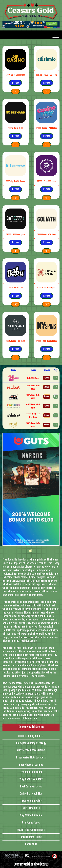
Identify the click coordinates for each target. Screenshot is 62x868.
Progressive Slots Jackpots (31, 757)
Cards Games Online (31, 837)
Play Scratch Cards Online (31, 750)
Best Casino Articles (31, 786)
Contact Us (31, 844)
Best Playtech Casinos (31, 765)
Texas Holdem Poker (31, 801)
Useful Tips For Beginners (31, 830)
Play (15, 91)
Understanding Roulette (31, 736)
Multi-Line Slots (31, 808)
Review (15, 83)
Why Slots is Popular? (31, 779)
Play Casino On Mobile (31, 815)
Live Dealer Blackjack (31, 772)
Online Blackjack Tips (31, 794)
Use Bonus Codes (31, 823)
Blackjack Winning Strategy (31, 743)
